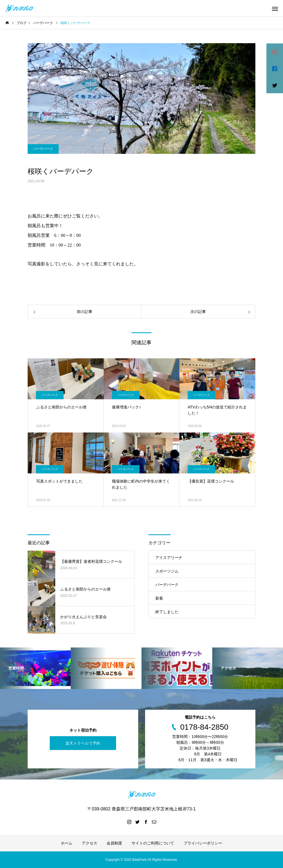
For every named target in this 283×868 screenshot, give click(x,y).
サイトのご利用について (153, 843)
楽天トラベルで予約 (83, 743)
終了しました (167, 612)
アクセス (90, 843)
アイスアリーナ (169, 558)
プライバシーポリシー (203, 843)
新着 (159, 598)
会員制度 (114, 843)
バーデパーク (43, 149)
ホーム (67, 843)
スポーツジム (167, 571)
